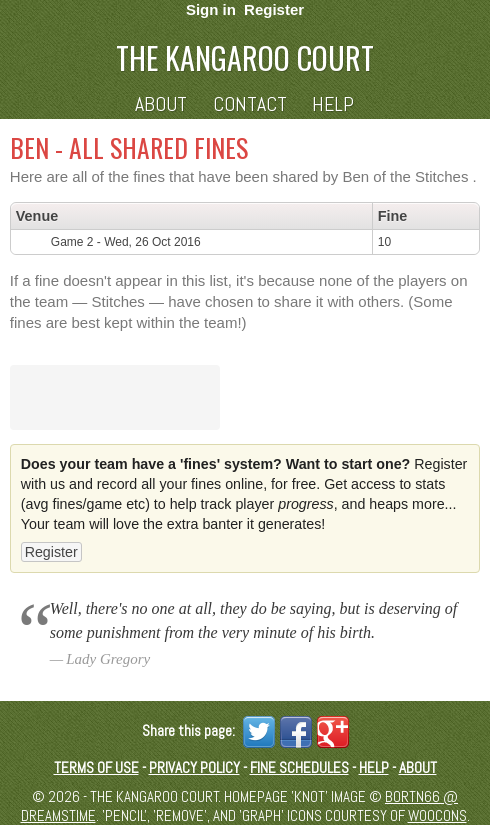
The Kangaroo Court (245, 57)
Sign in (211, 9)
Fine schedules (299, 767)
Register (274, 9)
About (161, 104)
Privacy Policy (194, 767)
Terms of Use (96, 767)
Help (333, 104)
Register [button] (51, 552)
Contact (250, 104)
